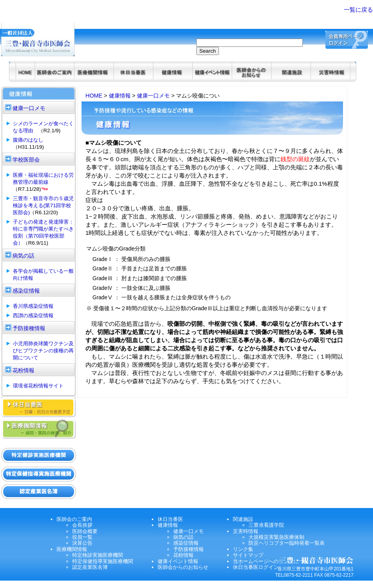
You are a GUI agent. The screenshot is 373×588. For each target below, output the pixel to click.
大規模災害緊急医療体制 (276, 537)
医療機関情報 (72, 549)
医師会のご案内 (74, 519)
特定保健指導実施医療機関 (103, 561)
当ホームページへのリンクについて (274, 561)
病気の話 (183, 537)
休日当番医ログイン (256, 567)
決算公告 (82, 543)
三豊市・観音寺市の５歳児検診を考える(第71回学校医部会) (43, 205)
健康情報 (120, 96)
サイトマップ (248, 555)
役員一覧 (82, 537)
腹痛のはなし (28, 140)
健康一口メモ (153, 96)
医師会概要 (85, 531)
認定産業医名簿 (90, 567)
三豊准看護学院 (266, 525)
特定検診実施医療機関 (98, 555)
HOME (94, 96)
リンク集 (243, 549)
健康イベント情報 (178, 561)
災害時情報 (246, 531)
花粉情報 (183, 555)
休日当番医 (170, 519)
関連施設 (243, 519)
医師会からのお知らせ (183, 567)
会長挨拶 (82, 525)
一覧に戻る (358, 10)
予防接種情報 (188, 549)
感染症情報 (186, 543)
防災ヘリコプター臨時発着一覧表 (287, 543)
